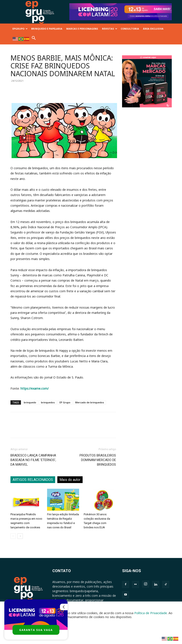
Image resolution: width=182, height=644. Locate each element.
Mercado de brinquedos (90, 402)
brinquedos (48, 402)
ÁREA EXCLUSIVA (153, 29)
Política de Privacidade (151, 613)
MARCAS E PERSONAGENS (82, 29)
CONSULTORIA (130, 29)
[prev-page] (13, 536)
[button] (34, 39)
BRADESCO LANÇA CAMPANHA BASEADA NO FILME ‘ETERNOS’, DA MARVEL (33, 460)
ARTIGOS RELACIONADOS (33, 480)
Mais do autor (70, 480)
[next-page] (20, 536)
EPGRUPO (20, 29)
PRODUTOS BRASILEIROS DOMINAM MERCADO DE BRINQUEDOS (98, 460)
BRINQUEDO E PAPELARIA (47, 29)
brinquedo (30, 402)
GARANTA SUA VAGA (36, 630)
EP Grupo (65, 402)
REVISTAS (110, 29)
